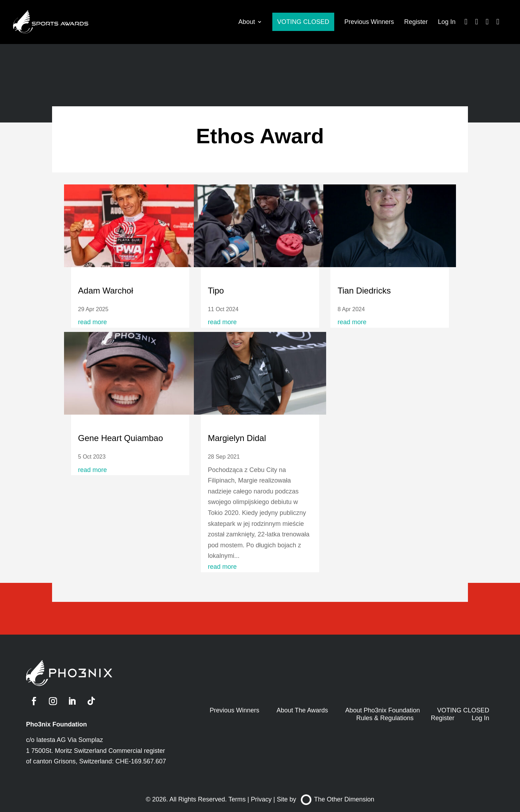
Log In (447, 22)
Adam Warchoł (106, 291)
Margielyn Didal (237, 438)
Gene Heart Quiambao (121, 438)
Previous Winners (369, 22)
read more (93, 322)
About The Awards (302, 710)
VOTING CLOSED (303, 22)
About (247, 22)
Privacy (261, 799)
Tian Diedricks (364, 291)
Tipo (216, 291)
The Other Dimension (338, 799)
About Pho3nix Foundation (382, 710)
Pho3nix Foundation (56, 724)
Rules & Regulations (385, 718)
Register (416, 22)
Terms (237, 799)
